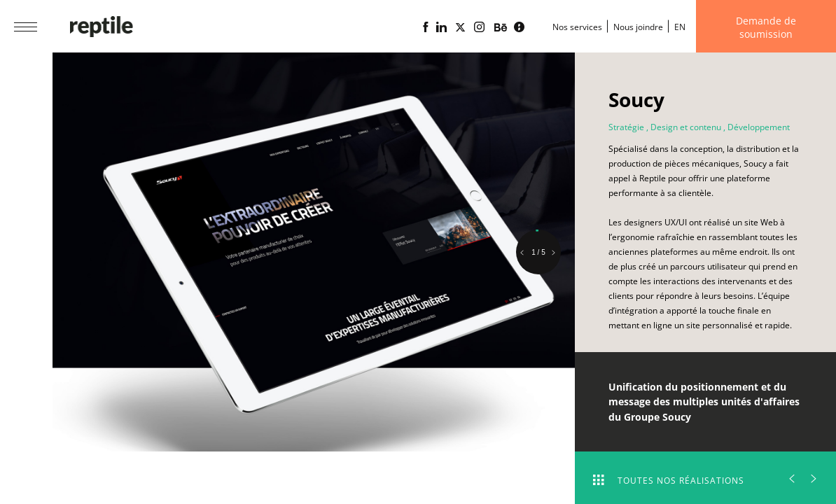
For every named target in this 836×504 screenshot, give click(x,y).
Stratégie (626, 127)
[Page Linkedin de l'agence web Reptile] (441, 27)
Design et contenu (686, 127)
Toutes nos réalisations (669, 481)
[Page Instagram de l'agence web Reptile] (479, 27)
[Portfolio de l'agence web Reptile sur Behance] (501, 28)
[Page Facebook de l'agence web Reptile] (425, 27)
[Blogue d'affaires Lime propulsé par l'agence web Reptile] (519, 27)
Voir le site (653, 357)
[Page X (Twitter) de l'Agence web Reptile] (460, 27)
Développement (759, 127)
